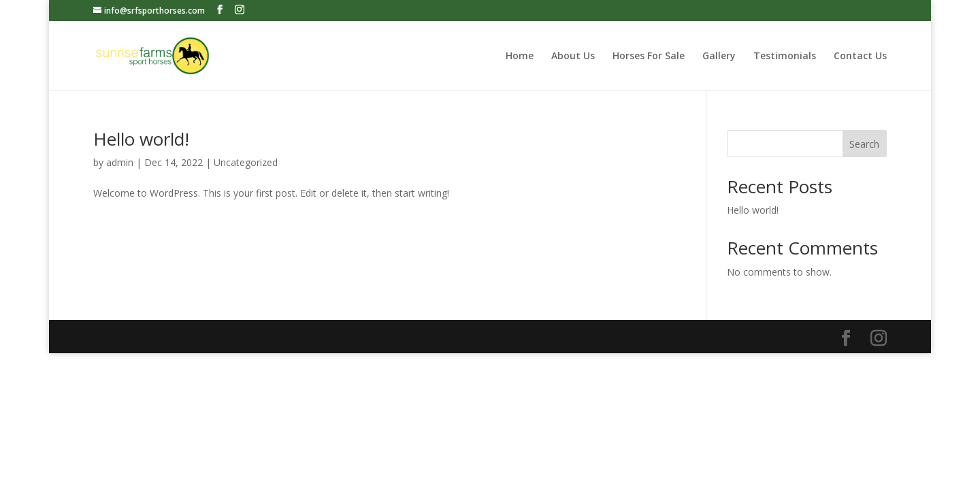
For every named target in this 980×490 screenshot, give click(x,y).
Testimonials (785, 56)
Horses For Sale (649, 56)
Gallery (719, 56)
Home (520, 56)
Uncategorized (246, 162)
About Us (573, 56)
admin (120, 162)
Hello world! (141, 139)
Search (864, 144)
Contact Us (860, 56)
